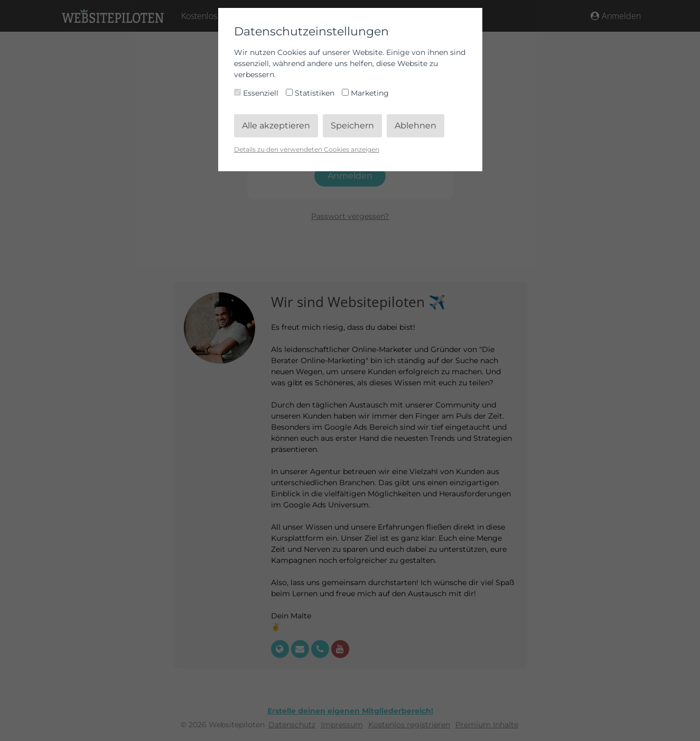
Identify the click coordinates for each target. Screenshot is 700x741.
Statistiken (311, 93)
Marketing (365, 93)
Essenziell (257, 93)
